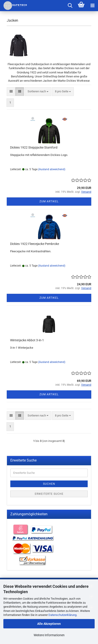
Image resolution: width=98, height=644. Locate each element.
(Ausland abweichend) (52, 169)
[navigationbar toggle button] (92, 6)
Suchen (49, 484)
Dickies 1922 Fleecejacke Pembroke (35, 244)
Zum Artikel (49, 201)
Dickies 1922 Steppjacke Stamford (34, 147)
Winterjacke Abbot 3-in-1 (27, 340)
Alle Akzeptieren (49, 624)
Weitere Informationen (49, 635)
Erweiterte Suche (49, 494)
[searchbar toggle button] (70, 6)
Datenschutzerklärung (62, 615)
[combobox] (38, 92)
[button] (11, 92)
